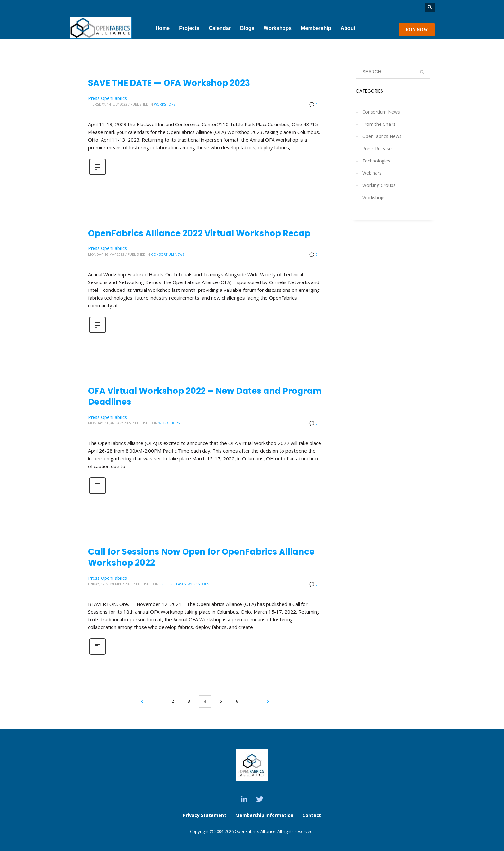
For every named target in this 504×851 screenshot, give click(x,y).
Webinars (372, 173)
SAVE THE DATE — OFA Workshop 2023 (169, 83)
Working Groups (379, 185)
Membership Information (265, 815)
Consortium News (168, 254)
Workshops (165, 104)
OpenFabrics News (382, 136)
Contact (312, 815)
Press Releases (173, 584)
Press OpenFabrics (108, 98)
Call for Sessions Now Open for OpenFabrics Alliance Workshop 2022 (201, 557)
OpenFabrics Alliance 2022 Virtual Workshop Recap (199, 233)
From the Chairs (379, 124)
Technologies (376, 161)
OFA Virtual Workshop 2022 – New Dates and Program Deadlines (205, 396)
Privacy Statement (205, 815)
